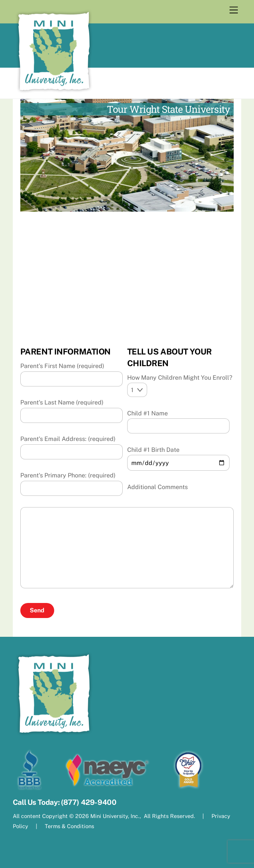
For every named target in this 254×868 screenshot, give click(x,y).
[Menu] (234, 10)
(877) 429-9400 (89, 802)
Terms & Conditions (69, 826)
